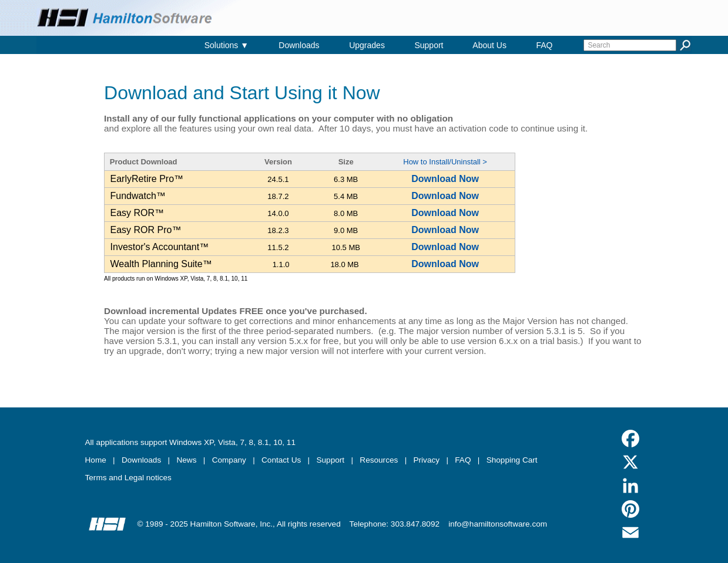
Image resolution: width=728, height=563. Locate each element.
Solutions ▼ (227, 45)
